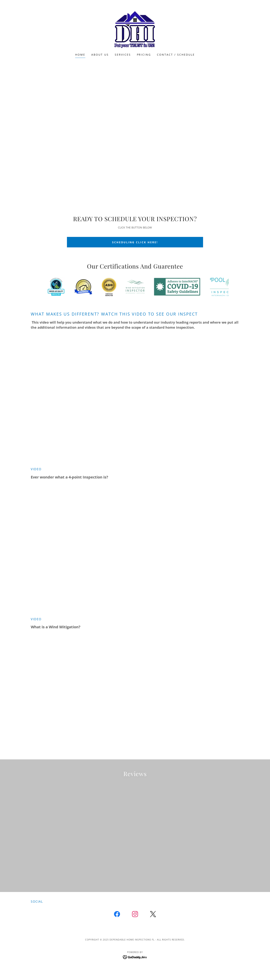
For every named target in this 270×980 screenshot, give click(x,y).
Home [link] (80, 55)
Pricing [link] (144, 55)
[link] (135, 29)
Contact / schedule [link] (176, 55)
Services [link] (123, 55)
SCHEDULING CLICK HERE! (135, 242)
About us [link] (100, 55)
